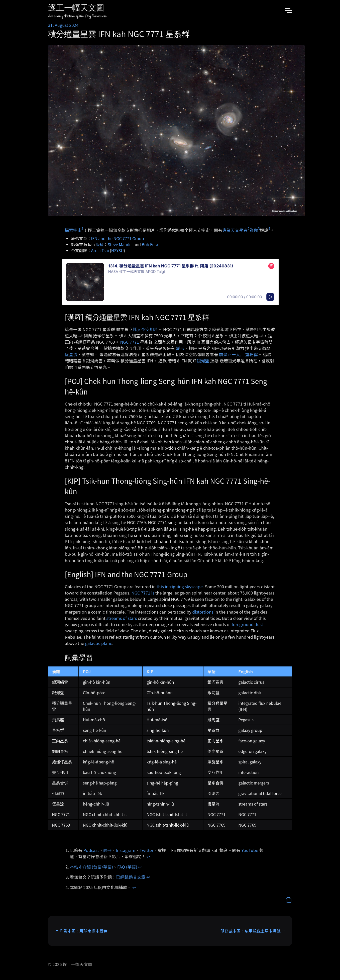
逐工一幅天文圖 (76, 9)
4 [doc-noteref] (269, 229)
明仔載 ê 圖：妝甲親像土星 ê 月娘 (251, 931)
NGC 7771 (129, 342)
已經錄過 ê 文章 (131, 877)
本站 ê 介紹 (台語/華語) (92, 867)
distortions (203, 612)
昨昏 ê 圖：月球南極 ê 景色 (83, 931)
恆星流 (71, 354)
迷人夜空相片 (145, 329)
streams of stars (122, 618)
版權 (100, 244)
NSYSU (118, 250)
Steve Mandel (120, 244)
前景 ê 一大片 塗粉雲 (238, 354)
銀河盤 (203, 361)
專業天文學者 (235, 230)
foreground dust (248, 624)
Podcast (91, 850)
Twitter (146, 850)
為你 (254, 230)
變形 (180, 348)
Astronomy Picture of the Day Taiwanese (77, 16)
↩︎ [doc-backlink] (148, 856)
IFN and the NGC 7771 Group (118, 238)
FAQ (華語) (127, 867)
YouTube (250, 850)
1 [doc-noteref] (83, 229)
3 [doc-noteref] (259, 229)
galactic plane (99, 643)
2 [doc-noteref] (249, 229)
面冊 (107, 850)
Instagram (126, 850)
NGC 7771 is (143, 593)
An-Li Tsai (100, 250)
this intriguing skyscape (180, 586)
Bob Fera (150, 244)
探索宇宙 (73, 230)
